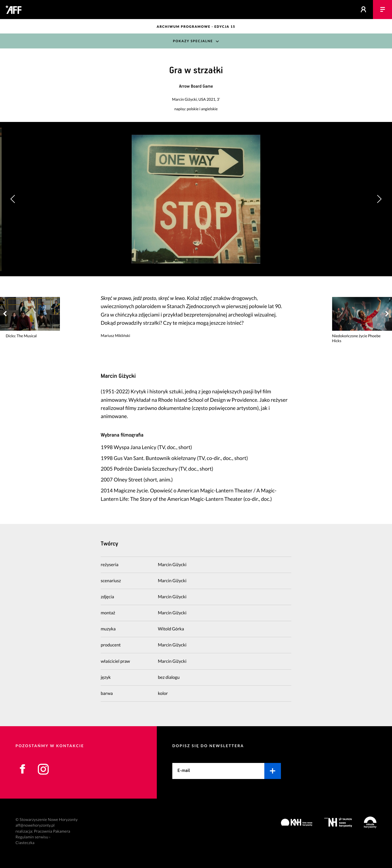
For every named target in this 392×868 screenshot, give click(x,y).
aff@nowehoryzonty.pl (35, 825)
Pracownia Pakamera (52, 831)
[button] (379, 199)
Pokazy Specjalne (193, 41)
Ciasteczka (25, 843)
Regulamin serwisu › (33, 837)
